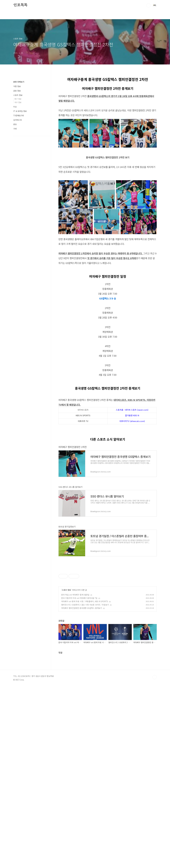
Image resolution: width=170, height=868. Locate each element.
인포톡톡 (20, 5)
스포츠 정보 (66, 731)
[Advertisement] (108, 412)
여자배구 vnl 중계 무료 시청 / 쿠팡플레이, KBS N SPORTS (85, 742)
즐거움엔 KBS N (132, 453)
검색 (148, 5)
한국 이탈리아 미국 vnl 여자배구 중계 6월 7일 (79, 739)
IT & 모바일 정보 (20, 111)
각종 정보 (17, 86)
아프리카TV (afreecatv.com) (132, 458)
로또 (15, 124)
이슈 (15, 107)
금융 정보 (17, 91)
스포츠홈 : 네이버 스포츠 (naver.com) (132, 447)
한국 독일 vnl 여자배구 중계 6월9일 (75, 736)
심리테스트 (18, 120)
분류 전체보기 (19, 82)
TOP (155, 859)
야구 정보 (18, 102)
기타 (15, 129)
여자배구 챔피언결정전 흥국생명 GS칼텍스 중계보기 (82, 749)
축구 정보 (18, 99)
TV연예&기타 (19, 115)
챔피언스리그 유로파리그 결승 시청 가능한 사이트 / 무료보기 (85, 746)
